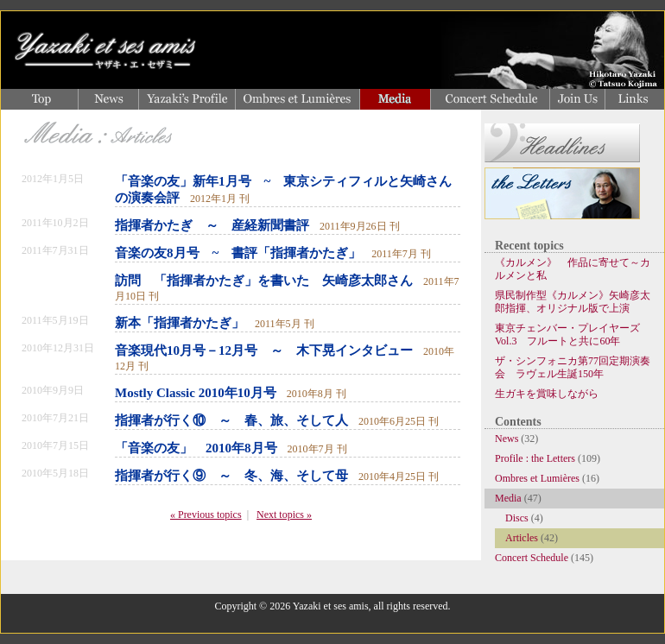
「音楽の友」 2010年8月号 (196, 448)
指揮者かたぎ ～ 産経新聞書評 (212, 225)
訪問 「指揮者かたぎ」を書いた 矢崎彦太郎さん (264, 281)
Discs (517, 518)
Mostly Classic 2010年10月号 (196, 393)
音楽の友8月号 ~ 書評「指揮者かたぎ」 (238, 253)
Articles (522, 538)
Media (508, 498)
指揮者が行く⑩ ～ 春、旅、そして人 (231, 420)
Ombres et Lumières (537, 478)
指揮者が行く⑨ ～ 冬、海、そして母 (231, 476)
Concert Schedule (532, 558)
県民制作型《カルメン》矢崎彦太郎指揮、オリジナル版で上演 (573, 302)
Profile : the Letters (535, 458)
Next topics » (284, 515)
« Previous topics (206, 515)
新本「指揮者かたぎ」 (180, 323)
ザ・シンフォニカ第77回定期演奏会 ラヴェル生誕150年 (573, 367)
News (507, 439)
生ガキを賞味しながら (547, 394)
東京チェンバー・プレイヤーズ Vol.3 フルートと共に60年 (573, 335)
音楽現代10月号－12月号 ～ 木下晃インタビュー (264, 350)
